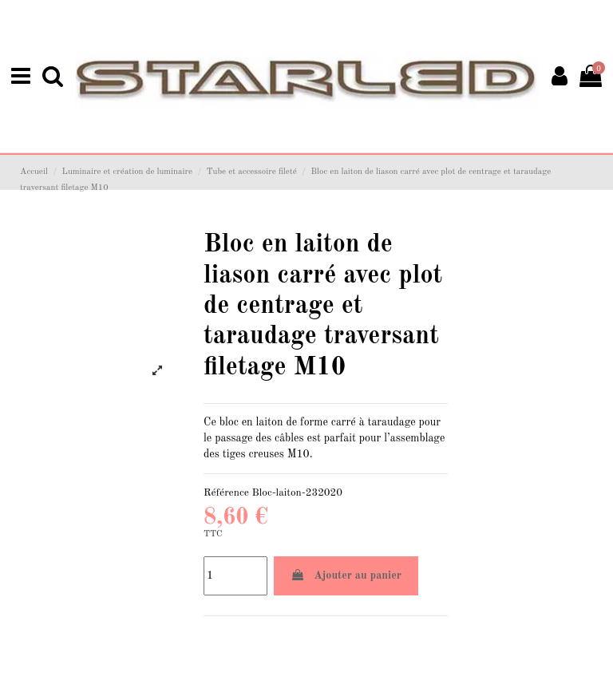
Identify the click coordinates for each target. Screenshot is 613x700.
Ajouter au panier (346, 573)
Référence (226, 491)
